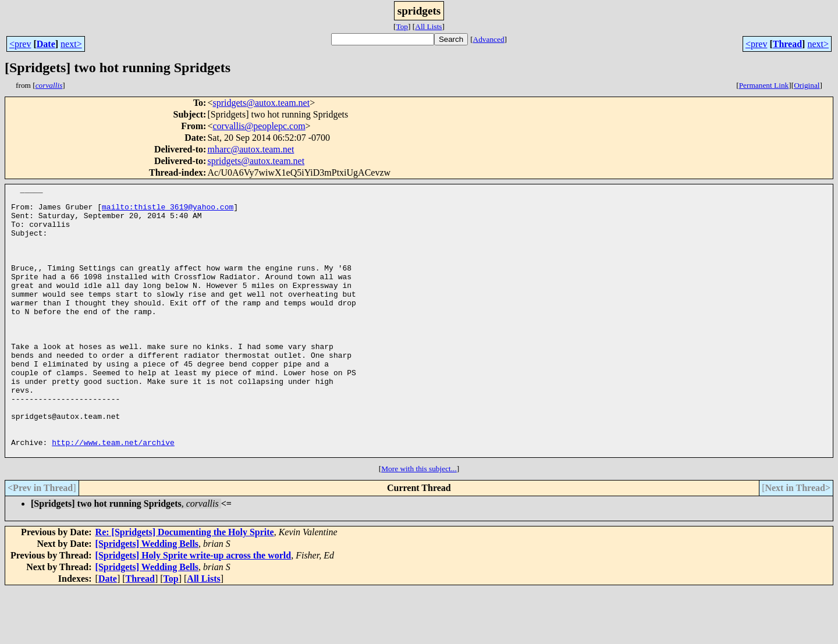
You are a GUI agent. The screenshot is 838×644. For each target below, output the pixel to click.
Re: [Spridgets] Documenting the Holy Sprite (185, 586)
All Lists (428, 26)
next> (71, 44)
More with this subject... (419, 523)
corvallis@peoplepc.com (259, 126)
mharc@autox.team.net (251, 149)
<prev (20, 44)
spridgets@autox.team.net (261, 103)
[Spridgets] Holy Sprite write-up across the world (193, 609)
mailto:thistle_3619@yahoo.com (168, 212)
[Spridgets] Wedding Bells (147, 598)
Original (807, 85)
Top (402, 26)
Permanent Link (764, 85)
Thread (787, 44)
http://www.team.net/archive (113, 494)
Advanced (489, 39)
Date (46, 44)
